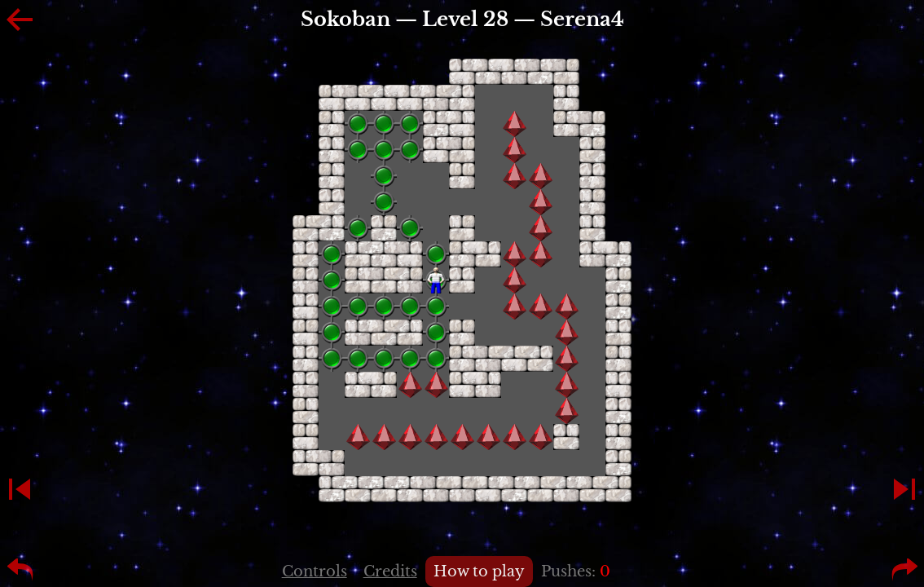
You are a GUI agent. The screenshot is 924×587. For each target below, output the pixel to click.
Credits (390, 572)
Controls (315, 572)
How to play (479, 572)
